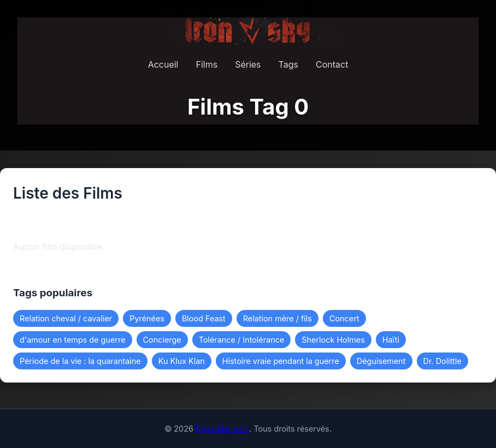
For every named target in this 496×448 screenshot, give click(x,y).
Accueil (163, 64)
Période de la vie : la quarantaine (80, 361)
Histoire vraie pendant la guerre (281, 361)
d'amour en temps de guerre (73, 340)
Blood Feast (204, 318)
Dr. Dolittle (442, 361)
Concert (344, 318)
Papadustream (222, 429)
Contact (332, 64)
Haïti (391, 340)
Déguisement (381, 361)
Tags (288, 64)
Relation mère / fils (277, 318)
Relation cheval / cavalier (66, 318)
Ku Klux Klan (182, 361)
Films (206, 64)
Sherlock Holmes (333, 340)
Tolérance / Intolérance (242, 340)
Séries (248, 64)
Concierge (162, 340)
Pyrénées (147, 318)
